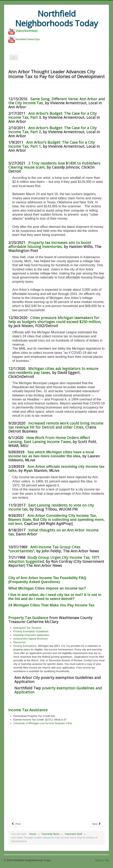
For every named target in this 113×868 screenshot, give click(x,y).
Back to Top (102, 860)
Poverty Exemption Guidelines (31, 631)
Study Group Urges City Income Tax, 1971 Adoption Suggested (54, 559)
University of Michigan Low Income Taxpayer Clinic (43, 723)
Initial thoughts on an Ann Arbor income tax (53, 532)
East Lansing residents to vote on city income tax (51, 507)
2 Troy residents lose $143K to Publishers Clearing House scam (54, 165)
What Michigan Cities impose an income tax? (47, 588)
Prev (16, 824)
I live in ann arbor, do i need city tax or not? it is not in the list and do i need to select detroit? (55, 597)
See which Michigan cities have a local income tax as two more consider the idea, (51, 454)
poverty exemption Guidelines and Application (58, 690)
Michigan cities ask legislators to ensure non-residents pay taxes (53, 371)
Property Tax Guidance (28, 618)
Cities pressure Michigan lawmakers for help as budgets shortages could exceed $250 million (54, 320)
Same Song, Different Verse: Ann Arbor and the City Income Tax (56, 101)
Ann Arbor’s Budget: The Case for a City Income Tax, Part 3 (52, 115)
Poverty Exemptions (25, 646)
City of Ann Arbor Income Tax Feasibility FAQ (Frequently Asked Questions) (47, 580)
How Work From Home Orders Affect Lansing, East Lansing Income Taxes (49, 440)
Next (96, 824)
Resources (20, 642)
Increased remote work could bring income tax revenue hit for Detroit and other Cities (56, 425)
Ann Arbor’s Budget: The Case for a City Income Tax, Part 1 (51, 144)
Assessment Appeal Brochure (31, 639)
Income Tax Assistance (28, 710)
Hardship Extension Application (31, 635)
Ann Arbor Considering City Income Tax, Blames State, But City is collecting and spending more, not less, (56, 520)
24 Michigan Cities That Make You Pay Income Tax (51, 605)
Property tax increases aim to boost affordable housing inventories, (50, 245)
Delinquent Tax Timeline (27, 628)
